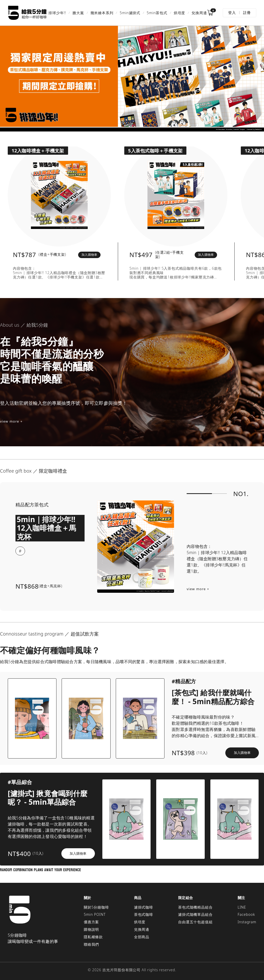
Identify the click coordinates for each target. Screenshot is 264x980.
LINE (242, 907)
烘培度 (179, 13)
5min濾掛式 (130, 13)
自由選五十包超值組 (195, 922)
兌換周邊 (199, 13)
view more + (11, 421)
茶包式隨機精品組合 (195, 907)
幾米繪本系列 (102, 13)
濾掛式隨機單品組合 (195, 914)
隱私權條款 (93, 937)
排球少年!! (57, 13)
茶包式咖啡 (144, 914)
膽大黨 (78, 13)
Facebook (246, 914)
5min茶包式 (157, 13)
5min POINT (95, 914)
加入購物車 (89, 255)
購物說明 (91, 929)
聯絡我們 (91, 944)
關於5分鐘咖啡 (96, 907)
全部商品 (142, 937)
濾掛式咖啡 (144, 907)
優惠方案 (91, 922)
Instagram (247, 922)
